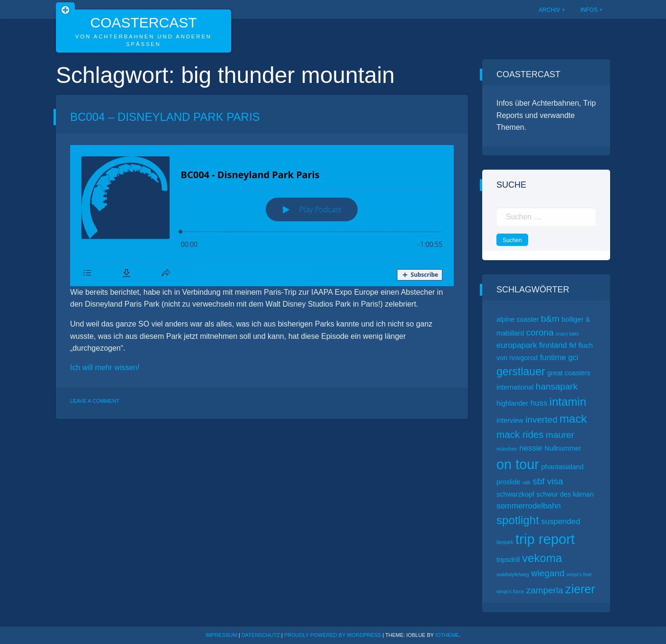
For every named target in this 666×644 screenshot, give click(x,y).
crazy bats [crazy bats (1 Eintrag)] (567, 334)
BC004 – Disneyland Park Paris (165, 117)
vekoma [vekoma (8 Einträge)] (542, 558)
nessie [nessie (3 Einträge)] (531, 448)
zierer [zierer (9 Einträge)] (580, 589)
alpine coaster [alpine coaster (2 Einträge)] (518, 319)
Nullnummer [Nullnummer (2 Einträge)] (563, 448)
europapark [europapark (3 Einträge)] (517, 345)
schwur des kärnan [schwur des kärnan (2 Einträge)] (565, 494)
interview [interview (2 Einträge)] (510, 420)
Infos (589, 10)
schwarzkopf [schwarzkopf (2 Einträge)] (515, 494)
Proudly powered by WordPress (333, 635)
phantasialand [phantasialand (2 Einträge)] (562, 467)
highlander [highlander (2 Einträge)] (512, 403)
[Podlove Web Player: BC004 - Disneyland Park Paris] (262, 216)
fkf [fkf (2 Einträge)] (572, 345)
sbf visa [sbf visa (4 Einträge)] (548, 481)
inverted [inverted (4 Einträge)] (541, 420)
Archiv (549, 10)
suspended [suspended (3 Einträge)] (561, 522)
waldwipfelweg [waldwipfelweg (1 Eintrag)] (513, 574)
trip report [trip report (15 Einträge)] (545, 539)
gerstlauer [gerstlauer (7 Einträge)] (521, 372)
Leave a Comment (95, 401)
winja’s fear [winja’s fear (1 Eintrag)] (579, 574)
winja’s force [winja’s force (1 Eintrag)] (510, 591)
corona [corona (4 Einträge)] (540, 332)
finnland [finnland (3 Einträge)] (553, 345)
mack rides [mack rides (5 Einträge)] (520, 434)
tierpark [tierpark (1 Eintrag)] (505, 542)
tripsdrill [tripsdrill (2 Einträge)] (508, 560)
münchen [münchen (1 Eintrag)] (507, 449)
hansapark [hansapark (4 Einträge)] (557, 386)
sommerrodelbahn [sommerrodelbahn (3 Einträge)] (529, 506)
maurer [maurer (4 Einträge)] (560, 435)
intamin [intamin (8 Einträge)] (568, 402)
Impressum (221, 635)
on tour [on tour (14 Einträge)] (518, 464)
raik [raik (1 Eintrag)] (526, 482)
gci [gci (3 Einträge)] (573, 358)
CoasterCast (143, 23)
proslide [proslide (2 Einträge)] (508, 482)
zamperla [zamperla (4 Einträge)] (545, 590)
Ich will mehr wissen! (105, 367)
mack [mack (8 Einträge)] (573, 419)
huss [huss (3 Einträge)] (539, 403)
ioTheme (447, 635)
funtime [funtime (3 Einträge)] (553, 358)
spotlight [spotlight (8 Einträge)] (518, 520)
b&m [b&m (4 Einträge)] (550, 319)
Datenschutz (261, 635)
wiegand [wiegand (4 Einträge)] (548, 573)
